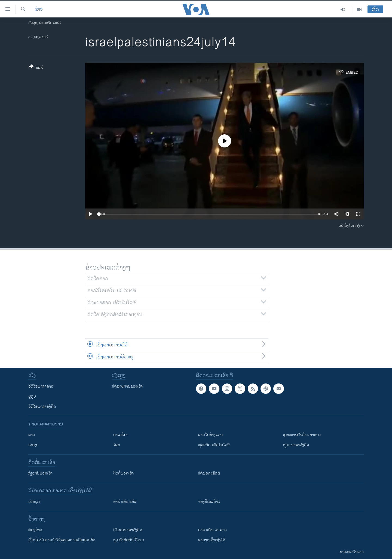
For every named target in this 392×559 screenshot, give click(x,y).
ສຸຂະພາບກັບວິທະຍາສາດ (302, 435)
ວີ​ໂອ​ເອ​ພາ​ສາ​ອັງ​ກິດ (128, 530)
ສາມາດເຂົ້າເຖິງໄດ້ (212, 540)
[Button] (36, 68)
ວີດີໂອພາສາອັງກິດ (42, 407)
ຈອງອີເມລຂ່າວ (209, 502)
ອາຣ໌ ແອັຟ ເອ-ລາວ (212, 530)
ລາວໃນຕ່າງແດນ (210, 435)
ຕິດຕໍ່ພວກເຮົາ (123, 473)
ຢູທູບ (32, 396)
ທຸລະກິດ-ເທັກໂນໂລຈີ (214, 445)
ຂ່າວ (39, 10)
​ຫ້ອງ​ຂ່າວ (35, 530)
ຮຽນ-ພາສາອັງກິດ (296, 445)
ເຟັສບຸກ (34, 502)
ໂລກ (117, 445)
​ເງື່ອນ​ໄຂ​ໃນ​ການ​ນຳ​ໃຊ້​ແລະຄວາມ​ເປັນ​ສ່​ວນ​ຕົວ (62, 540)
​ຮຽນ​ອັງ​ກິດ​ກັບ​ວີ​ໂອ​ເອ (129, 540)
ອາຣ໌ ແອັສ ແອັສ (125, 502)
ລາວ (32, 435)
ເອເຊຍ (33, 445)
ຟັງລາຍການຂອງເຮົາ (127, 386)
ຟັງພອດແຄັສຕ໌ (209, 473)
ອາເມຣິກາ (121, 435)
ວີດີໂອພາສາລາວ (41, 386)
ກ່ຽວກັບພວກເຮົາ (40, 473)
